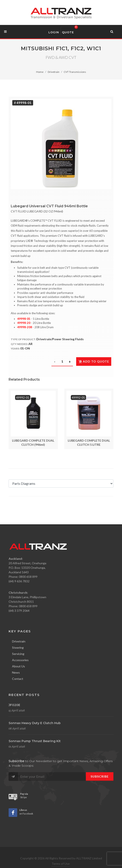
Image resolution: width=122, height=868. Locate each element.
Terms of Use (61, 864)
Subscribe (100, 776)
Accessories (20, 660)
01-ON (25, 348)
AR (30, 344)
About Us (19, 666)
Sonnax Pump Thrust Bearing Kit (35, 741)
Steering (18, 648)
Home (40, 72)
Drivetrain (54, 72)
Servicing (18, 654)
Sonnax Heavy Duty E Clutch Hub (35, 723)
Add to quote (94, 361)
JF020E (14, 705)
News (16, 672)
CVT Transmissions (75, 72)
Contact (18, 679)
